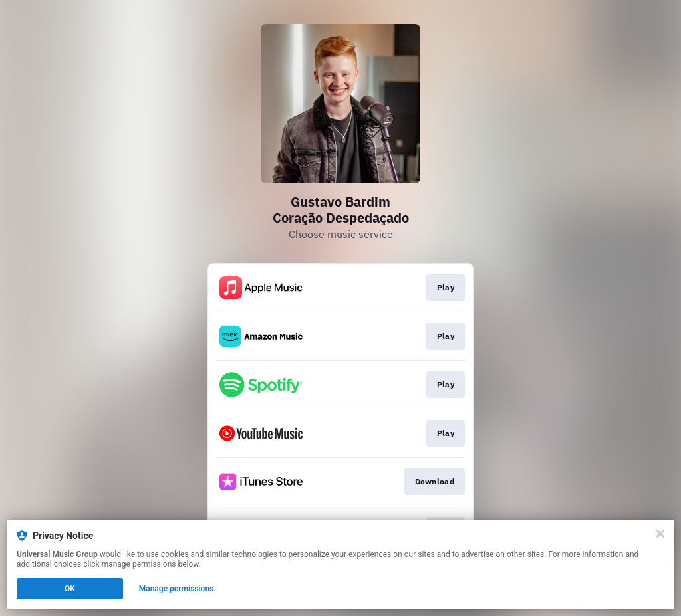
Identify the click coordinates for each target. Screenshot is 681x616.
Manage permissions (177, 589)
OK (70, 589)
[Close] (660, 534)
